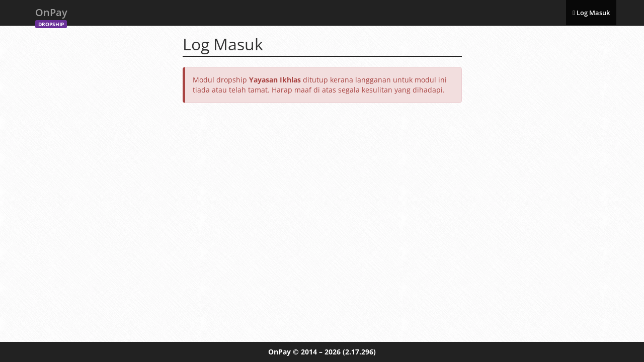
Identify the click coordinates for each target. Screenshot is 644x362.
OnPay (51, 15)
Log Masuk (591, 13)
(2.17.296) (359, 352)
